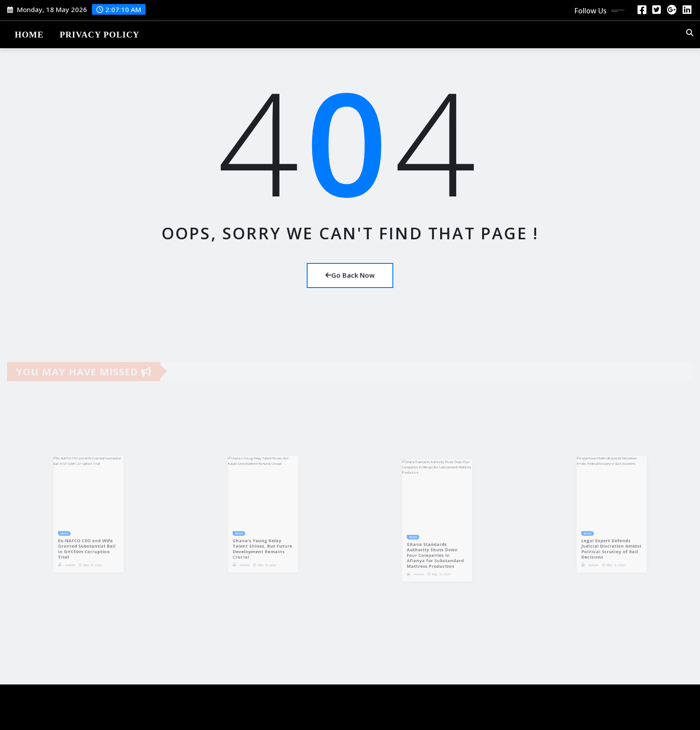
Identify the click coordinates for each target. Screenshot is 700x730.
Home (29, 35)
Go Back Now (350, 275)
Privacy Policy (100, 35)
